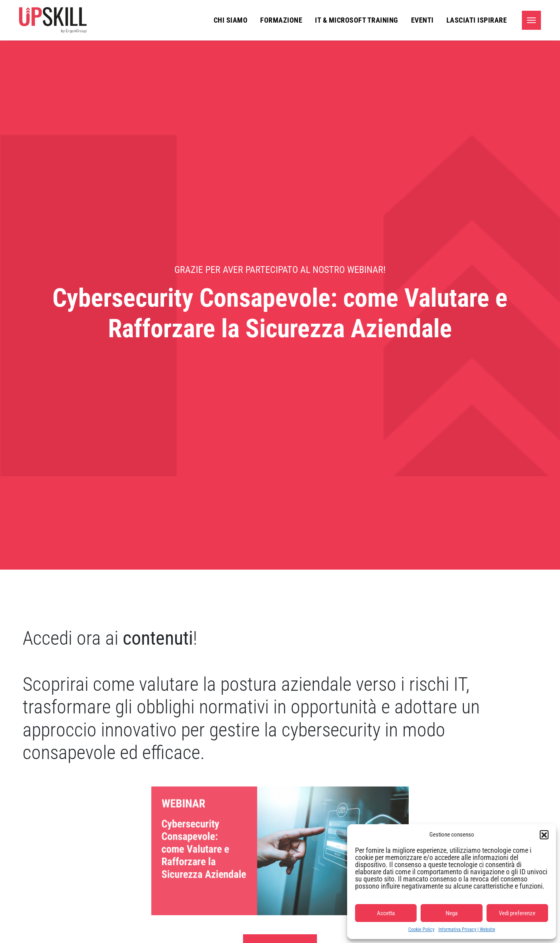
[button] (544, 835)
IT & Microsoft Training (357, 20)
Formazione (281, 20)
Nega (452, 913)
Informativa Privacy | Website (467, 929)
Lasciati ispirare (477, 20)
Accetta (386, 913)
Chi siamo (231, 20)
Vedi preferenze (517, 913)
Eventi (422, 20)
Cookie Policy (421, 929)
